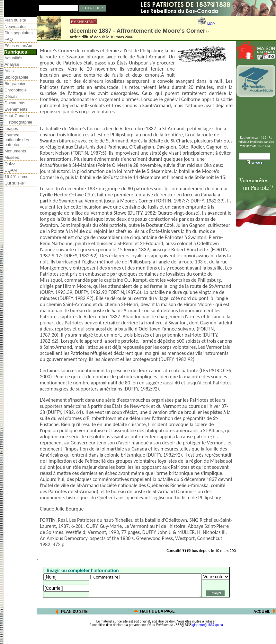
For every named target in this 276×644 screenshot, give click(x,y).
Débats (11, 96)
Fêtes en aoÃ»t (18, 46)
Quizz (10, 164)
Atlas (9, 71)
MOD (211, 24)
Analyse (12, 64)
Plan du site (15, 20)
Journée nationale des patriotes (17, 140)
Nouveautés (15, 26)
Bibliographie (16, 77)
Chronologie (16, 90)
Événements (16, 109)
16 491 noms (16, 177)
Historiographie (18, 122)
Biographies (15, 84)
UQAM (11, 170)
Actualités (13, 58)
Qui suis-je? (15, 183)
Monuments (15, 151)
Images (11, 129)
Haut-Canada (17, 116)
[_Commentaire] (145, 585)
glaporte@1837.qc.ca (208, 625)
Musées (12, 157)
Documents (15, 103)
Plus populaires (19, 33)
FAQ (9, 39)
